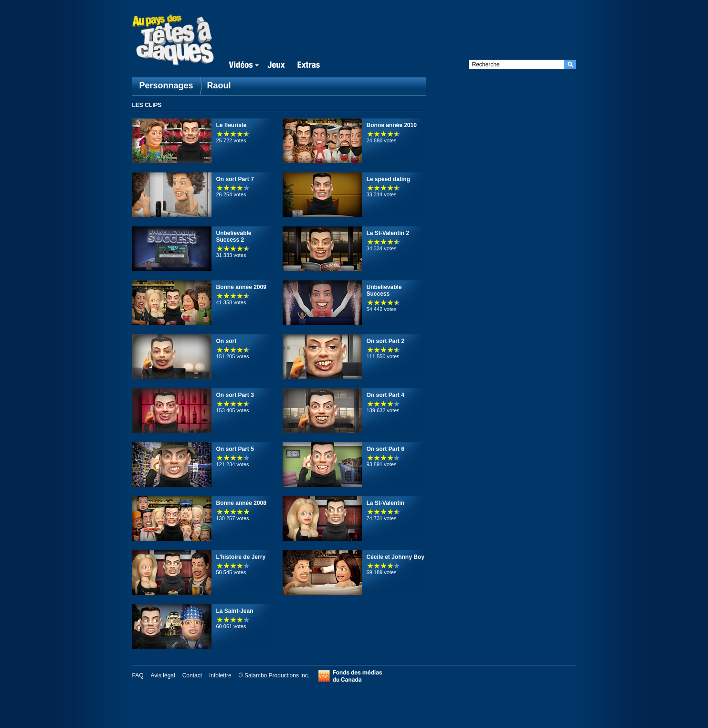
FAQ (138, 675)
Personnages (166, 86)
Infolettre (220, 675)
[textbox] (517, 64)
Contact (192, 675)
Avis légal (163, 675)
